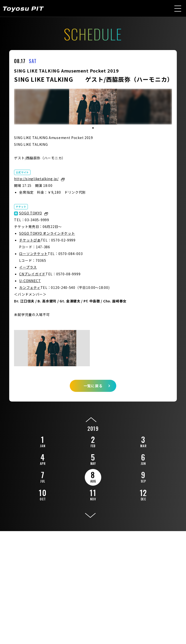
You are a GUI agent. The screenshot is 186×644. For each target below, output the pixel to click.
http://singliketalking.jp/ (36, 179)
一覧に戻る (93, 386)
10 (43, 494)
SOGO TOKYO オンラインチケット (47, 233)
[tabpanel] (93, 107)
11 (93, 494)
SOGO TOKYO (31, 213)
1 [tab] (93, 128)
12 (143, 494)
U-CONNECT (30, 281)
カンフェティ (30, 287)
